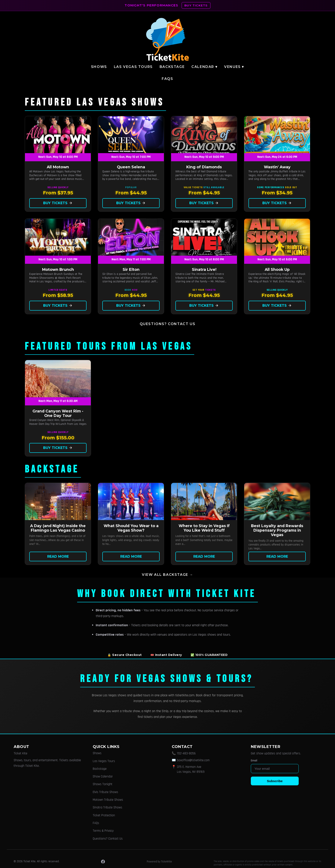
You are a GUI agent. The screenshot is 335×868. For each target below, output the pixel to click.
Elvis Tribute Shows (105, 792)
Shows (99, 67)
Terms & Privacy (103, 831)
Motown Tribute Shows (108, 800)
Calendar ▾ (204, 67)
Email (254, 761)
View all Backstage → (167, 575)
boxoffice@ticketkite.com (193, 760)
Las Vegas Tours (133, 67)
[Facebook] (103, 862)
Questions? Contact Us (168, 324)
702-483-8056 (186, 753)
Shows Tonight (103, 784)
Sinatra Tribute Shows (107, 807)
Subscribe (275, 781)
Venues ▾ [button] (234, 67)
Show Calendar (103, 776)
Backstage (172, 67)
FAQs (167, 79)
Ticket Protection (104, 815)
